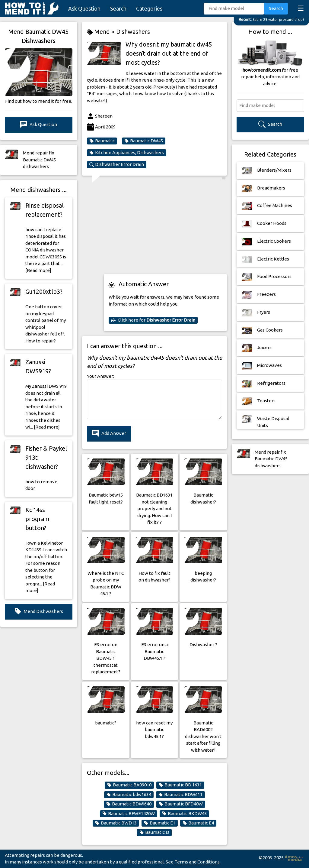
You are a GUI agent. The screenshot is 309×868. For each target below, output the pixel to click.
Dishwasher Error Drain (117, 164)
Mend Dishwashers (39, 612)
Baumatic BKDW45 (184, 814)
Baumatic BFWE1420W (129, 814)
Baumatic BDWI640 (129, 804)
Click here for (153, 320)
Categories (149, 8)
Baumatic (102, 141)
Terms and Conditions (197, 862)
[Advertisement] (165, 227)
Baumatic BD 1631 (180, 785)
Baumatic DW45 (144, 141)
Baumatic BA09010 (129, 785)
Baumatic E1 (160, 823)
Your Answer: (100, 376)
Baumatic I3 (154, 832)
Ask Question (84, 8)
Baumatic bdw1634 (129, 795)
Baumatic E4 (198, 823)
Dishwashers (133, 32)
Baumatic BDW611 (180, 795)
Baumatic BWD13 (116, 823)
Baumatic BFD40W (181, 804)
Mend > (102, 32)
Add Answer (109, 434)
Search (118, 8)
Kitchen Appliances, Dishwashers (127, 153)
